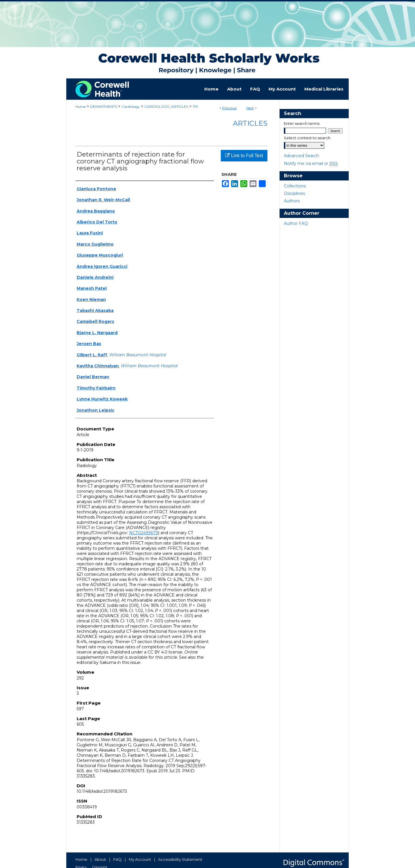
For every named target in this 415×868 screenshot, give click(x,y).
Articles (250, 123)
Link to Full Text (244, 156)
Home (81, 107)
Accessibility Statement (180, 859)
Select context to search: (308, 138)
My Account (140, 859)
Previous (229, 108)
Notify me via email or (311, 163)
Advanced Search (301, 156)
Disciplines (294, 193)
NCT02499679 (144, 533)
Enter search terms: (302, 123)
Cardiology (131, 107)
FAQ (117, 859)
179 (195, 107)
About (100, 859)
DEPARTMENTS (104, 107)
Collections (295, 186)
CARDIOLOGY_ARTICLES (166, 107)
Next (250, 108)
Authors (292, 201)
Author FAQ (296, 223)
